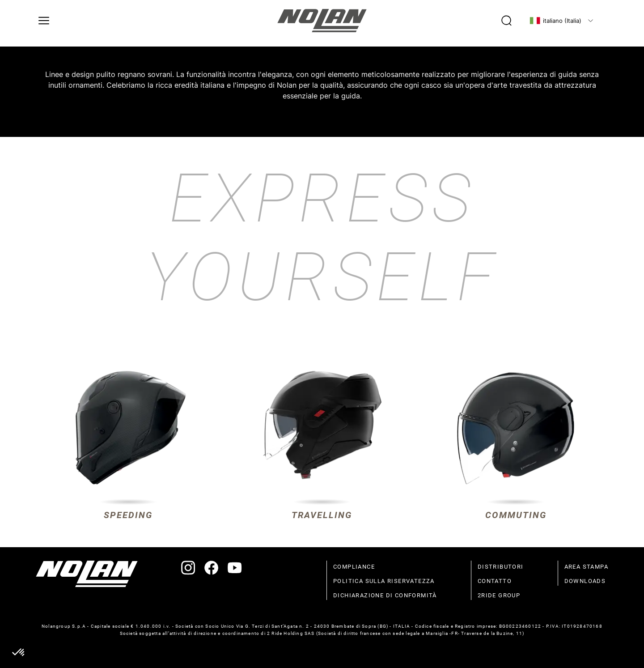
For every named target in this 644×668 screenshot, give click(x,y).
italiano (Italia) (555, 21)
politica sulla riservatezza (384, 581)
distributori (501, 567)
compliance (354, 567)
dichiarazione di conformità (385, 595)
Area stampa (586, 567)
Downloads (585, 581)
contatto (495, 581)
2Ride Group (499, 595)
